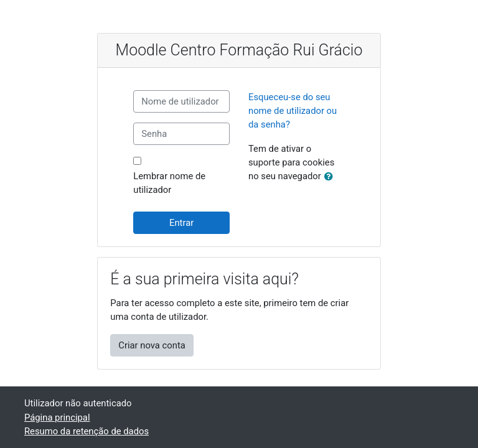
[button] (331, 177)
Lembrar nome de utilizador (169, 183)
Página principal (57, 418)
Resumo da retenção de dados (87, 431)
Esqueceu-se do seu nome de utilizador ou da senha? (293, 111)
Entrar (181, 223)
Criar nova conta (152, 345)
